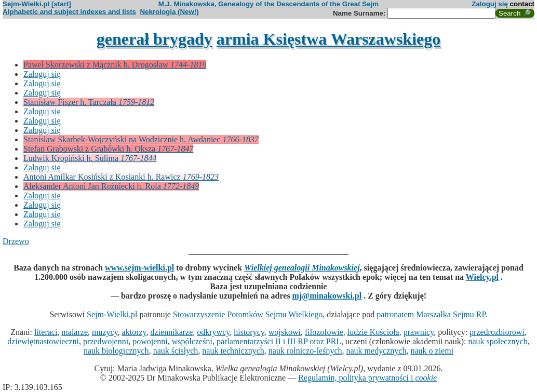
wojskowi (285, 332)
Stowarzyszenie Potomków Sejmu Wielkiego (248, 314)
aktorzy (134, 332)
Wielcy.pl (482, 277)
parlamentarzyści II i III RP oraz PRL (279, 341)
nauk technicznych (233, 351)
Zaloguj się (490, 4)
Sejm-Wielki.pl (112, 314)
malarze (75, 332)
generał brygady (155, 39)
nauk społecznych (498, 341)
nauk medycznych (377, 351)
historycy (249, 332)
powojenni (150, 341)
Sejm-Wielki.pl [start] (37, 4)
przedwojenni (106, 341)
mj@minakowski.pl (327, 296)
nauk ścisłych (176, 351)
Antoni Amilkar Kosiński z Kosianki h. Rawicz (121, 177)
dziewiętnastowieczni (43, 341)
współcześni (192, 341)
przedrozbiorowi (497, 332)
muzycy (105, 332)
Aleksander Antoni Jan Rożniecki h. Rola (111, 186)
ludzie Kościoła (373, 332)
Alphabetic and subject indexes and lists (69, 12)
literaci (46, 332)
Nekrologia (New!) (169, 12)
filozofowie (324, 332)
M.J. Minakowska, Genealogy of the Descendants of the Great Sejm (268, 4)
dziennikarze (172, 332)
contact (522, 4)
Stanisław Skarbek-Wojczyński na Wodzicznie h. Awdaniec (141, 139)
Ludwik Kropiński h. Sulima (90, 158)
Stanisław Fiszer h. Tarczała (89, 102)
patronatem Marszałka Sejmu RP (431, 314)
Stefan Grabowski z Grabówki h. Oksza (108, 149)
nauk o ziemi (432, 351)
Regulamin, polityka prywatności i (367, 378)
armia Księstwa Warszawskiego (328, 39)
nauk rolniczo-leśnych (305, 351)
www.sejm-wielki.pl (139, 268)
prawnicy (419, 332)
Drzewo (16, 241)
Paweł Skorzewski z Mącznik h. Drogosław (115, 65)
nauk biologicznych (116, 351)
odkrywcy (213, 332)
